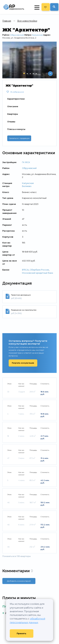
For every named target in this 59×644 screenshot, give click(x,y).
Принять (21, 633)
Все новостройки (27, 21)
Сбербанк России (39, 270)
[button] (24, 73)
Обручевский (17, 35)
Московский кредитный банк (38, 273)
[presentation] (44, 74)
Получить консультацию (23, 363)
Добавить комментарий (19, 581)
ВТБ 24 (25, 270)
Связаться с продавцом (19, 138)
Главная (7, 21)
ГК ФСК (26, 162)
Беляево (27, 186)
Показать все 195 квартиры (17, 556)
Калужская (37, 35)
